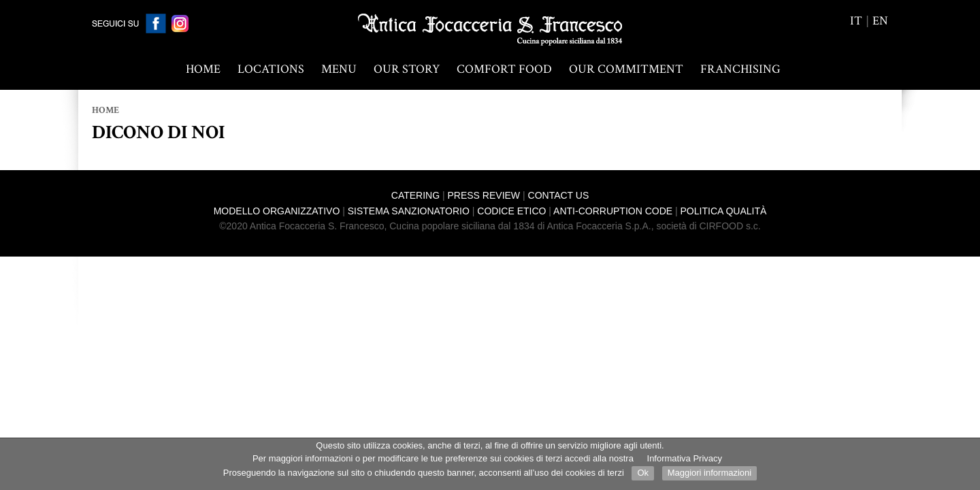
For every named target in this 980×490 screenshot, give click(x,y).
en (880, 21)
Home (203, 69)
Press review (484, 195)
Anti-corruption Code (613, 211)
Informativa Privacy (685, 458)
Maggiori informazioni (710, 473)
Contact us (559, 195)
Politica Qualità (724, 211)
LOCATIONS (271, 69)
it (856, 21)
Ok (643, 473)
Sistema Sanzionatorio (409, 211)
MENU (339, 69)
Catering (415, 195)
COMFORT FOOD (504, 69)
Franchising (740, 69)
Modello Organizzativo (277, 211)
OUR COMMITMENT (626, 69)
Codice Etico (511, 211)
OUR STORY (407, 69)
